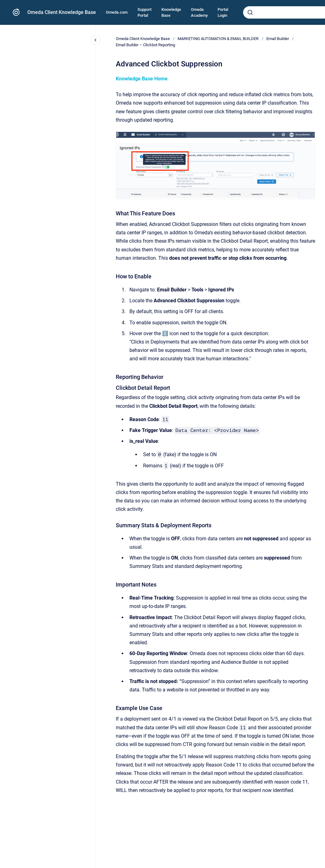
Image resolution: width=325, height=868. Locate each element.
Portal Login (223, 13)
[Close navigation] (96, 40)
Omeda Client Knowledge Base (62, 12)
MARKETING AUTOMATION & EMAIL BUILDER (218, 39)
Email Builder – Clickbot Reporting (145, 45)
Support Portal (144, 13)
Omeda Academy (199, 13)
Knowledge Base (171, 13)
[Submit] (250, 12)
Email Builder (278, 39)
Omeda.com (117, 12)
